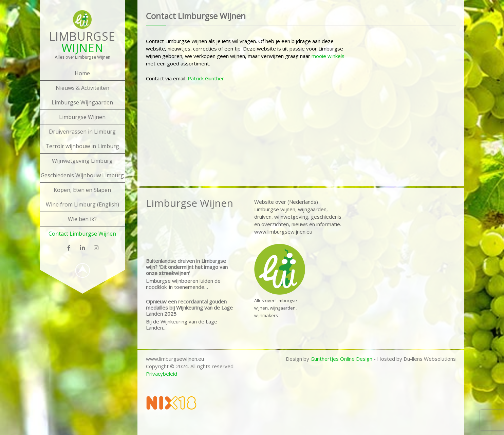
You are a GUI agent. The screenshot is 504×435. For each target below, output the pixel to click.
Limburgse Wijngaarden (82, 102)
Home (82, 73)
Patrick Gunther (206, 78)
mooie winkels (328, 56)
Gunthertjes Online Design (341, 359)
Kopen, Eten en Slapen (82, 190)
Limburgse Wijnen (82, 117)
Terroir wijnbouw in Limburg (82, 146)
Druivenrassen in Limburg (82, 132)
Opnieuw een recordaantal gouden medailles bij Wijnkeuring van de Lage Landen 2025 (189, 308)
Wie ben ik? (82, 219)
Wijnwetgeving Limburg (82, 161)
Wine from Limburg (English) (82, 204)
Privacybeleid (162, 374)
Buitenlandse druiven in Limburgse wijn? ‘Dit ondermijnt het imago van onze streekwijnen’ (187, 267)
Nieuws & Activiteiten (82, 88)
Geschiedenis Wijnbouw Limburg (82, 175)
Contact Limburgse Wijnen (82, 234)
